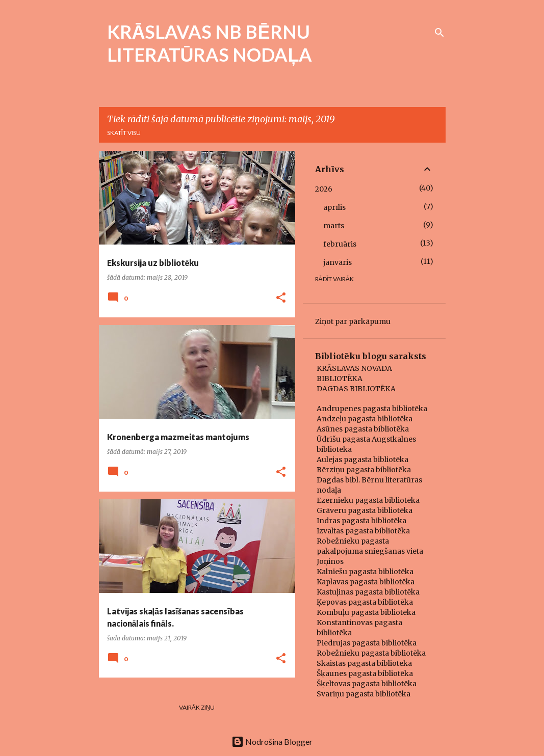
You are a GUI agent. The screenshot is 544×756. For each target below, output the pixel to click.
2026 (324, 189)
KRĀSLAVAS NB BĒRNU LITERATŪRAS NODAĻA (210, 43)
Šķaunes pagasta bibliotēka (365, 673)
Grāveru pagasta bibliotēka (365, 510)
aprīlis (334, 207)
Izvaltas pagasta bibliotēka (363, 531)
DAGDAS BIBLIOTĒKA (356, 389)
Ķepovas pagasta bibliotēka (365, 602)
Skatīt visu (124, 133)
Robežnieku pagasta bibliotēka (371, 653)
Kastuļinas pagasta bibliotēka (368, 592)
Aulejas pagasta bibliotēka (362, 460)
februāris (340, 244)
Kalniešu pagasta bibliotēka (365, 572)
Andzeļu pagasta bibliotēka (365, 419)
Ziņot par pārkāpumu (353, 321)
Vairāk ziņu (197, 707)
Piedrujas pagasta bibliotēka (367, 643)
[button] (281, 298)
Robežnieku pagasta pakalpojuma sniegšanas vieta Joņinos (370, 551)
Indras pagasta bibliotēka (361, 521)
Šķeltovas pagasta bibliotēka (367, 684)
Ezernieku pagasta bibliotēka (368, 500)
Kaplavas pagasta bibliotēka (366, 582)
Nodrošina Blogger (272, 741)
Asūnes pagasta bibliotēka (363, 429)
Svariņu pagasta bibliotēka (364, 694)
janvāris (338, 262)
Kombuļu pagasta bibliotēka (366, 612)
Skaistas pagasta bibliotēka (364, 663)
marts (334, 226)
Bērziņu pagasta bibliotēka (364, 470)
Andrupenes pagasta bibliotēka (372, 409)
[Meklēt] (439, 33)
